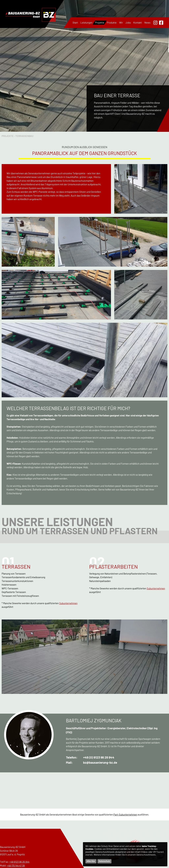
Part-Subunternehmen (125, 815)
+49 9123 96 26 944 (19, 862)
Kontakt (138, 23)
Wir (121, 23)
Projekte (100, 23)
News (147, 23)
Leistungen (86, 23)
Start (75, 23)
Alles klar (91, 861)
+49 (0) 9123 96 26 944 (99, 757)
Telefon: (72, 757)
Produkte (112, 23)
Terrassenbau (24, 136)
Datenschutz (104, 861)
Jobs (128, 23)
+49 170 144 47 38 (16, 866)
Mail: (69, 762)
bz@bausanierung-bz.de (100, 762)
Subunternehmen (68, 603)
